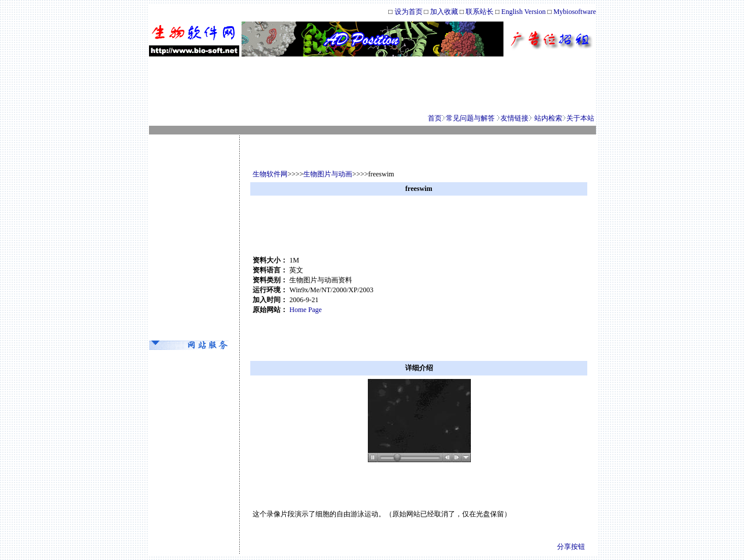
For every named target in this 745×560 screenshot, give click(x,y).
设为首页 (409, 12)
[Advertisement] (372, 85)
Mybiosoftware (575, 12)
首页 (435, 118)
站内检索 (548, 118)
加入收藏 (444, 12)
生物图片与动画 (328, 174)
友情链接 (515, 118)
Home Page (306, 310)
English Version (523, 12)
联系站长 (480, 12)
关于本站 (580, 118)
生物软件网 (270, 174)
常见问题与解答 (470, 118)
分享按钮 (571, 547)
